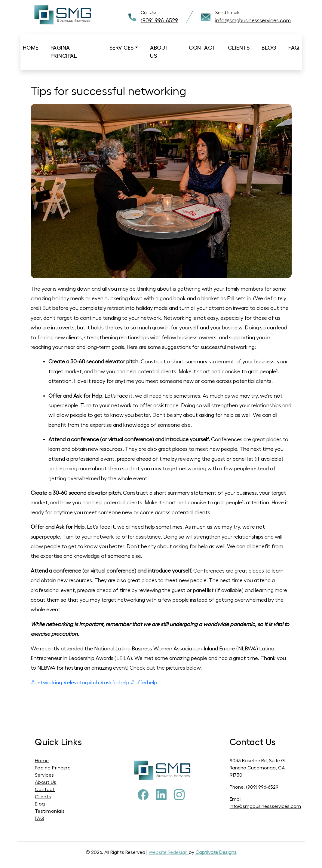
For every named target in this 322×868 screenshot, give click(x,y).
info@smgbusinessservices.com (253, 20)
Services (122, 48)
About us (159, 52)
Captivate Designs (216, 852)
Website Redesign (169, 852)
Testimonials (50, 811)
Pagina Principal (64, 52)
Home (31, 48)
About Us (46, 782)
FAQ (40, 818)
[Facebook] (143, 795)
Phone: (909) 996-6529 (254, 787)
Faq (294, 48)
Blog (269, 48)
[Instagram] (179, 795)
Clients (239, 48)
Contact (202, 48)
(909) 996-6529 (159, 20)
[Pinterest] (161, 795)
